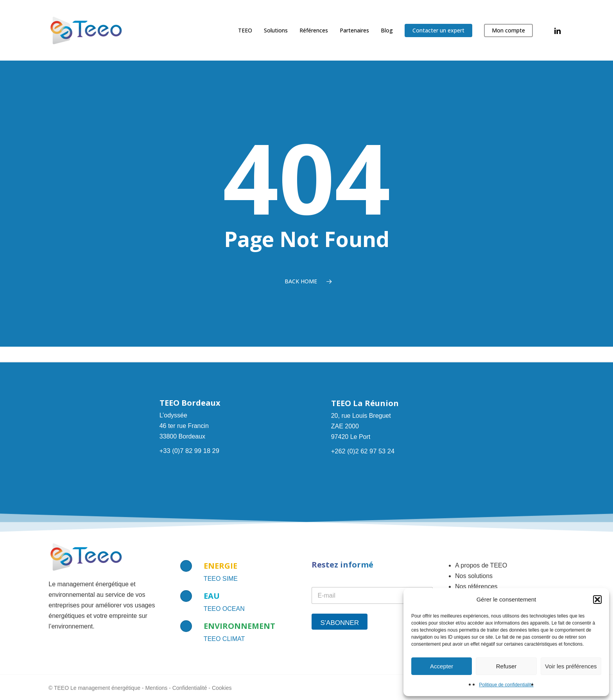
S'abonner (340, 623)
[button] (597, 600)
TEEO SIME (221, 579)
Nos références (476, 586)
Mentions (156, 688)
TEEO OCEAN (224, 609)
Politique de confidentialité (506, 685)
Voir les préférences (571, 666)
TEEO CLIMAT (224, 639)
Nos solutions (474, 576)
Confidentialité (190, 688)
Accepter (442, 666)
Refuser (506, 666)
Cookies (222, 688)
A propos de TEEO (481, 565)
